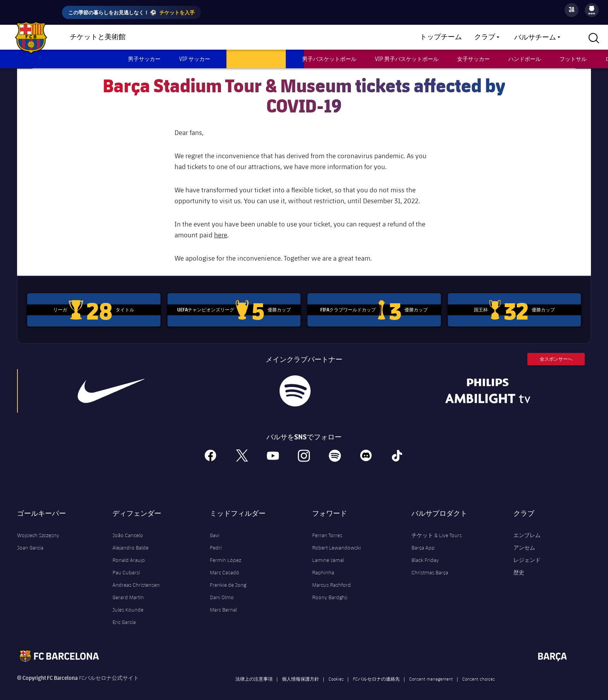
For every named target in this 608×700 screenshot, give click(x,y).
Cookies (336, 672)
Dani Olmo (222, 591)
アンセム (524, 541)
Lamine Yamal (328, 553)
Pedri (216, 541)
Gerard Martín (128, 591)
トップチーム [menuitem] (441, 37)
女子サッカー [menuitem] (473, 59)
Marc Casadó (225, 566)
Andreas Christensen (136, 578)
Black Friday (425, 553)
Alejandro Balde (130, 541)
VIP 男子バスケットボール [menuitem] (407, 59)
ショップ (155, 38)
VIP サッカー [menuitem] (195, 59)
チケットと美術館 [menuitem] (98, 37)
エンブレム (527, 529)
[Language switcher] (572, 10)
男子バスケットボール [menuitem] (329, 59)
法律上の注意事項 (254, 672)
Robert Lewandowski (337, 541)
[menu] (592, 10)
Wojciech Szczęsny (38, 529)
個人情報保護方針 (301, 672)
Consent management (431, 672)
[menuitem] (592, 9)
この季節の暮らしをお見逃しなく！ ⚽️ (131, 12)
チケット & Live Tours (437, 529)
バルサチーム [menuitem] (535, 38)
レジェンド (527, 553)
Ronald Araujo (129, 553)
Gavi (215, 529)
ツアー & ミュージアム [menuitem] (256, 59)
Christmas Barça (430, 566)
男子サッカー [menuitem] (144, 59)
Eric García (124, 615)
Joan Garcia (30, 541)
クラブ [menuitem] (485, 37)
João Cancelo (128, 529)
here (221, 228)
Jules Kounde (128, 603)
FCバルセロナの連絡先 (376, 672)
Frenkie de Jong (228, 578)
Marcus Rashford (332, 578)
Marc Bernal (223, 603)
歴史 (519, 566)
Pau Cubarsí (126, 566)
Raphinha (323, 566)
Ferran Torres (327, 529)
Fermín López (225, 553)
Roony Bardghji (330, 591)
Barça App (423, 541)
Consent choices (478, 672)
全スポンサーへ (556, 352)
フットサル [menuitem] (573, 59)
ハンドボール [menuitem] (525, 59)
